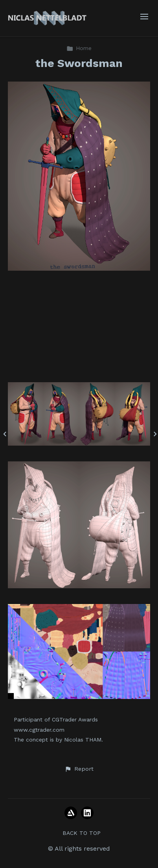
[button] (79, 769)
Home (79, 48)
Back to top (82, 833)
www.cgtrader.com (39, 730)
